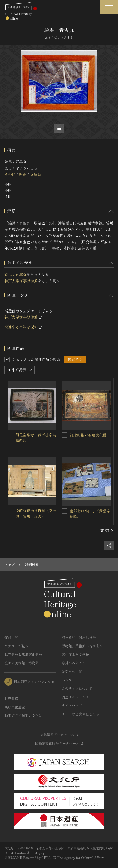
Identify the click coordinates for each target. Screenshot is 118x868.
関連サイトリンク (75, 697)
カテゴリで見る (16, 646)
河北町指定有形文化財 (88, 435)
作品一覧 (11, 637)
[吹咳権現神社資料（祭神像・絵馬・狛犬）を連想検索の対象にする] (10, 511)
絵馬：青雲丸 (16, 274)
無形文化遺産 (15, 707)
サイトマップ (72, 705)
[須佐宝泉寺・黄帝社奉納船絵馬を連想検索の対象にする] (10, 435)
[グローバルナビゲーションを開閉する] (109, 7)
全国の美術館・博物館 (22, 663)
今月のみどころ (74, 663)
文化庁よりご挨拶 (75, 654)
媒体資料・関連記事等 (79, 637)
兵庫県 (36, 174)
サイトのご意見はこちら (80, 714)
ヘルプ (67, 680)
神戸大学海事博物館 (21, 281)
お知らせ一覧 (72, 671)
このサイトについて (77, 688)
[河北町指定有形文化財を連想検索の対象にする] (65, 435)
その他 (10, 174)
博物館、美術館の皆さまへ (82, 646)
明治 (23, 174)
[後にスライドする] (107, 531)
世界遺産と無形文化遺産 (23, 654)
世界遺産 (11, 699)
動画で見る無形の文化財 (23, 716)
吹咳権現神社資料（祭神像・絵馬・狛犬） (36, 513)
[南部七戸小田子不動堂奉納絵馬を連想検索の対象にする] (65, 511)
